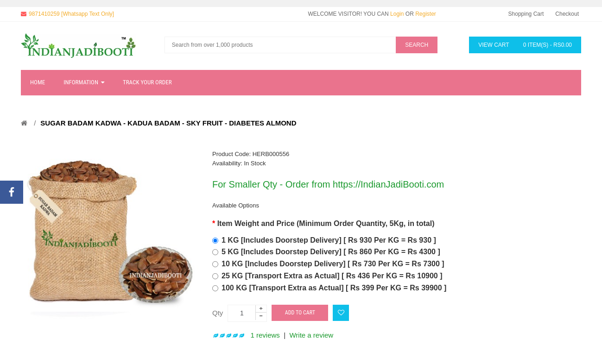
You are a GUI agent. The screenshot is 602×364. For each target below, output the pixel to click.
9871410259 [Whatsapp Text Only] (71, 14)
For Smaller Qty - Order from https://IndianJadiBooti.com (328, 184)
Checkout (567, 14)
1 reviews (265, 335)
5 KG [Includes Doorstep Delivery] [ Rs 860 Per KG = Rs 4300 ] (331, 252)
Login (397, 14)
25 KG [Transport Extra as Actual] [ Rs (332, 276)
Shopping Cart (526, 14)
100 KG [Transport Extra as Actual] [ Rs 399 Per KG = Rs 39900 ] (334, 288)
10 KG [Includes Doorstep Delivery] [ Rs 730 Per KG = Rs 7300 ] (333, 264)
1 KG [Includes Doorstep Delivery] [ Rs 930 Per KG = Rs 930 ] (329, 240)
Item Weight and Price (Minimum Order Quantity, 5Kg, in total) (326, 223)
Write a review (311, 335)
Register (426, 14)
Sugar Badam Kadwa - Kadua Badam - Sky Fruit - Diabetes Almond (168, 123)
